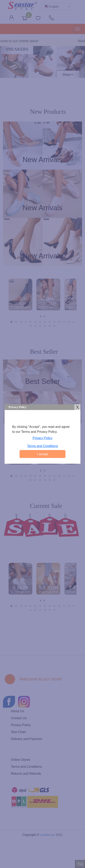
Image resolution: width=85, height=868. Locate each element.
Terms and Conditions (43, 446)
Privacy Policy (42, 438)
